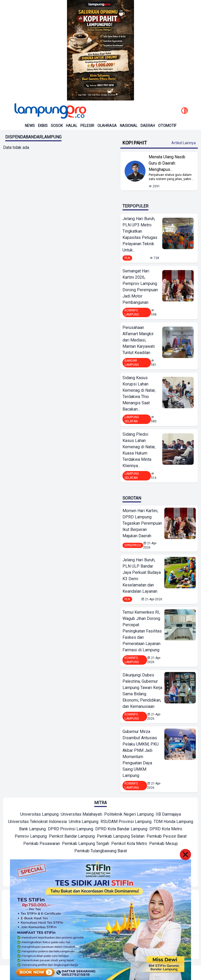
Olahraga (107, 126)
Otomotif (167, 126)
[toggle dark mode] (185, 111)
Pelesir (87, 126)
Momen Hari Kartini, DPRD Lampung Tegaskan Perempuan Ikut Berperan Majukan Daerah (142, 523)
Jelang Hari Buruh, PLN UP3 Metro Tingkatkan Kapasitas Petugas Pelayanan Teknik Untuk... (140, 234)
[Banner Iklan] (100, 50)
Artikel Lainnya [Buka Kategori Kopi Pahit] (184, 143)
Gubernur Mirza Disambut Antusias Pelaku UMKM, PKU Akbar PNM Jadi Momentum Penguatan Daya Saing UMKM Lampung (141, 754)
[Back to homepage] (50, 111)
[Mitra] (39, 815)
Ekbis (43, 126)
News (30, 126)
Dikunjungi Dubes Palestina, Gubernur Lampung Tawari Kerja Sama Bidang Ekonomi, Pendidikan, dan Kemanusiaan (142, 691)
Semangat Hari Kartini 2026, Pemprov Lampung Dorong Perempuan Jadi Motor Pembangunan (140, 287)
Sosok (57, 126)
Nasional (129, 126)
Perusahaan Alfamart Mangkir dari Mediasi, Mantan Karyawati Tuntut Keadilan (139, 340)
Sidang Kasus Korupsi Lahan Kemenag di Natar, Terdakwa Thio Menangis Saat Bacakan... (139, 393)
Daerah (148, 126)
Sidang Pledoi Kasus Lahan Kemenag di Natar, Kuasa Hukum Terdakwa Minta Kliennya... (139, 450)
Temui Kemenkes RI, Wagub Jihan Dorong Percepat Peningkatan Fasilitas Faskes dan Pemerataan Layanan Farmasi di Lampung (142, 631)
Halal (72, 126)
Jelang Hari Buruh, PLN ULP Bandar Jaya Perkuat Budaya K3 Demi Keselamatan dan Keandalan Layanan (142, 576)
